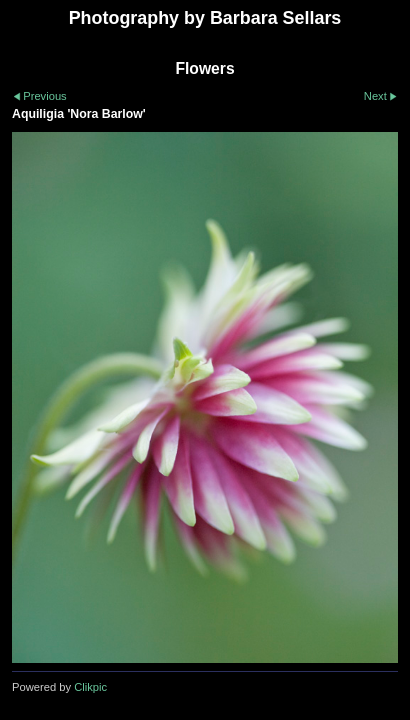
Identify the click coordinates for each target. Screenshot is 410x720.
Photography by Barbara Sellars (205, 18)
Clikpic (90, 687)
